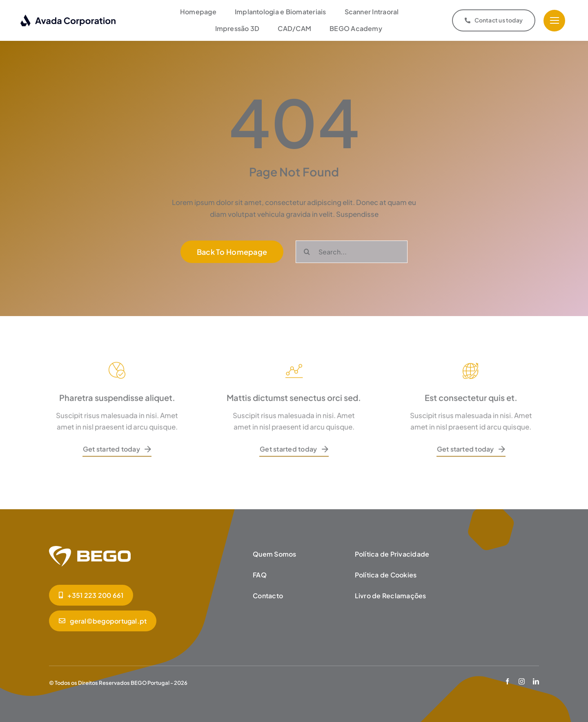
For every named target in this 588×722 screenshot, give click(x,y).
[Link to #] (554, 20)
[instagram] (522, 679)
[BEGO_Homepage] (90, 547)
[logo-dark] (68, 16)
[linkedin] (536, 679)
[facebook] (507, 679)
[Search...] (352, 250)
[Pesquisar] (307, 250)
